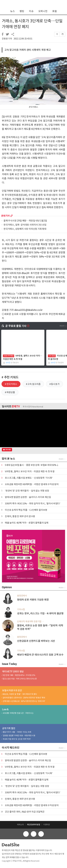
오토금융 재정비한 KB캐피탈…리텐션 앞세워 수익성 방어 (32, 484)
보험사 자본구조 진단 (12, 690)
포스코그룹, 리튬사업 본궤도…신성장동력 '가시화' (29, 478)
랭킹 (22, 11)
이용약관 (47, 825)
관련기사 (5, 216)
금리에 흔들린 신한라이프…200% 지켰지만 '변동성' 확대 (24, 698)
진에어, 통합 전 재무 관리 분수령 (20, 516)
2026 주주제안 (9, 356)
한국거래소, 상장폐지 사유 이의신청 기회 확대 (25, 229)
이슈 (31, 11)
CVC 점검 (52, 356)
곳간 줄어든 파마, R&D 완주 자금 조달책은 (25, 812)
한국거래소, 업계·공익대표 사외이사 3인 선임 (25, 225)
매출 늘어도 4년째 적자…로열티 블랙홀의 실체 (27, 523)
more (12, 216)
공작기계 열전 (9, 728)
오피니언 (43, 11)
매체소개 (20, 825)
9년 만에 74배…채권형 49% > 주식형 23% (19, 675)
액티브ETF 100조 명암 (13, 672)
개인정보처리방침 (33, 825)
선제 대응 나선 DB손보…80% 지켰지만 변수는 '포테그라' (24, 701)
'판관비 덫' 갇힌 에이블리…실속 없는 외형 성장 (27, 491)
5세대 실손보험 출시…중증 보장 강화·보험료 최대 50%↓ (32, 465)
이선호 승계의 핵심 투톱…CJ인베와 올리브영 (26, 510)
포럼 (54, 11)
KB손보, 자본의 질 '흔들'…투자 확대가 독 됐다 (20, 694)
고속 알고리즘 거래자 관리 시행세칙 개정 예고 (28, 50)
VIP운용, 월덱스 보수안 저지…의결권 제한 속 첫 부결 (30, 471)
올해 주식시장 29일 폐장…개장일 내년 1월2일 (25, 221)
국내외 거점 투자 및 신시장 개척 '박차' (17, 739)
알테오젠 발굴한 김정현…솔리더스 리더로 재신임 (28, 497)
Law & (5, 709)
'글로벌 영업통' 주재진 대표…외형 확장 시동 (19, 736)
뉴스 (13, 11)
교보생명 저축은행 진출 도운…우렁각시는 (18, 713)
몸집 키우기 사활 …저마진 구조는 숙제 (17, 732)
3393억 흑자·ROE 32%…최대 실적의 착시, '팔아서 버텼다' (33, 503)
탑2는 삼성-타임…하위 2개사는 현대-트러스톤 (20, 679)
